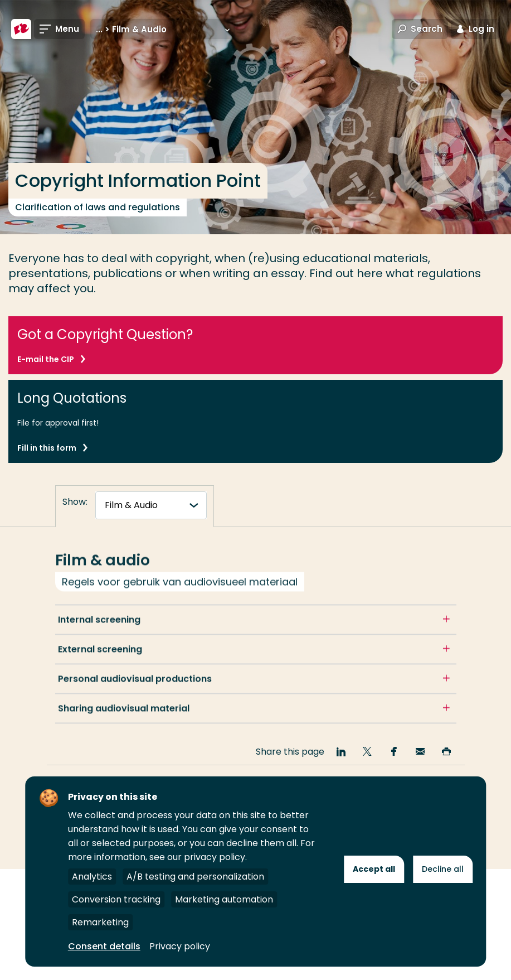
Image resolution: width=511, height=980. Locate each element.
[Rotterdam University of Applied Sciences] (21, 29)
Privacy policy (180, 946)
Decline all (443, 869)
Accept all (374, 869)
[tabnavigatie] (151, 505)
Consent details (104, 946)
